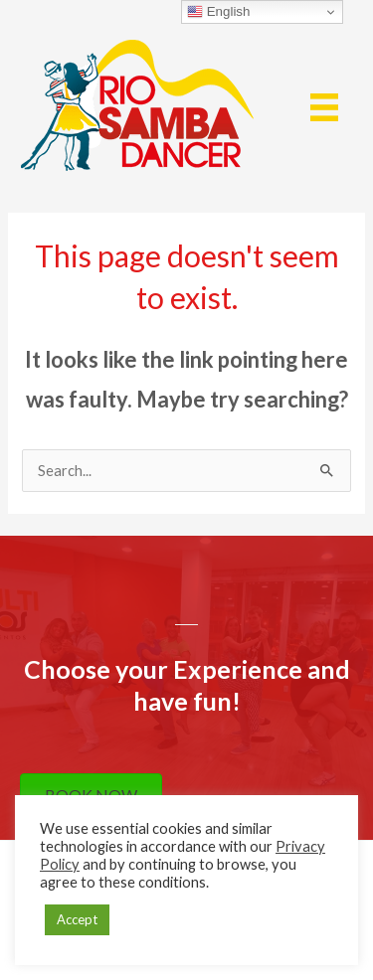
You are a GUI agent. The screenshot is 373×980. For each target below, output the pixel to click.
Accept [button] (77, 919)
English (218, 12)
